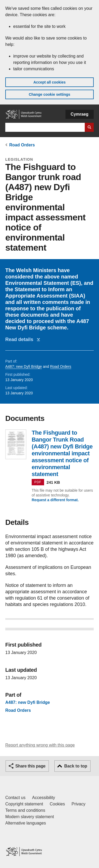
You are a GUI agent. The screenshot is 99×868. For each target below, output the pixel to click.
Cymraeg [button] (80, 114)
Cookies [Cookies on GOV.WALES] (57, 804)
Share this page (30, 766)
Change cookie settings (49, 94)
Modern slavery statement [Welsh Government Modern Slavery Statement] (30, 817)
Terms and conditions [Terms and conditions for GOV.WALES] (25, 810)
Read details (21, 339)
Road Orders (22, 145)
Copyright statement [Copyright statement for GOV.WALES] (24, 804)
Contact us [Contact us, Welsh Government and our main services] (15, 798)
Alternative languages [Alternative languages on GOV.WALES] (26, 823)
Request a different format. (55, 500)
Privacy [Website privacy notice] (78, 804)
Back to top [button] (76, 766)
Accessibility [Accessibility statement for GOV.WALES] (43, 798)
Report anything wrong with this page (40, 745)
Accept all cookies (49, 82)
